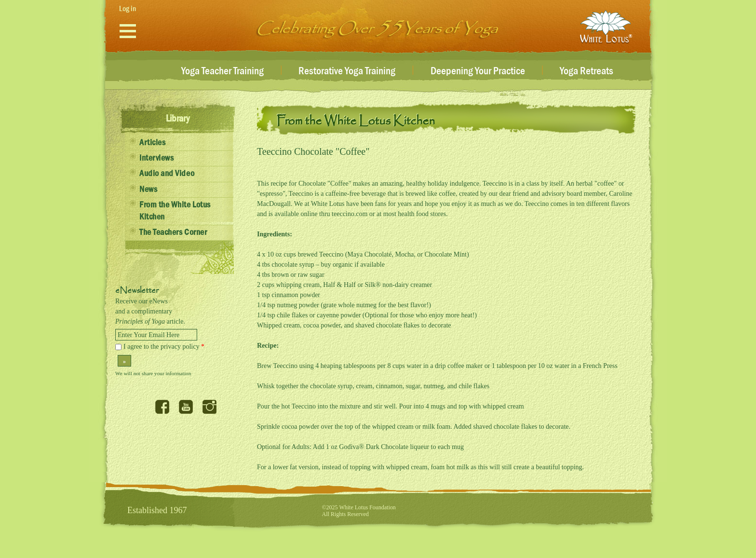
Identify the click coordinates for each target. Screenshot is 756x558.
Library (178, 119)
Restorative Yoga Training (347, 71)
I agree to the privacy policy (164, 347)
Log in (128, 9)
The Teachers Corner (173, 232)
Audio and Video (167, 174)
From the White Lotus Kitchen (175, 211)
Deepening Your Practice (478, 71)
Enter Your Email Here (148, 335)
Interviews (156, 158)
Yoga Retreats (587, 71)
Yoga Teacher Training (223, 71)
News (148, 190)
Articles (152, 143)
